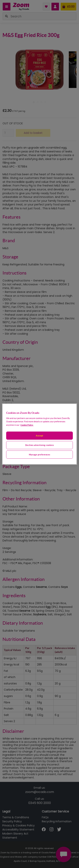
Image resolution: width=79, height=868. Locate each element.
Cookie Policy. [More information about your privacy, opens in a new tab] (27, 425)
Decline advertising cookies (39, 445)
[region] (39, 434)
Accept (39, 436)
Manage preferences (39, 455)
